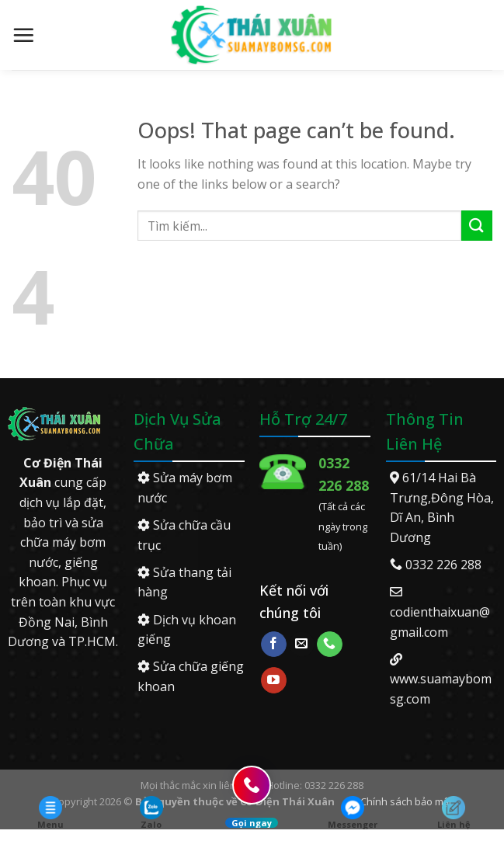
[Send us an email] (302, 645)
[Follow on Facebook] (274, 645)
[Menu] (23, 35)
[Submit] (477, 226)
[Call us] (330, 645)
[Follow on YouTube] (274, 680)
